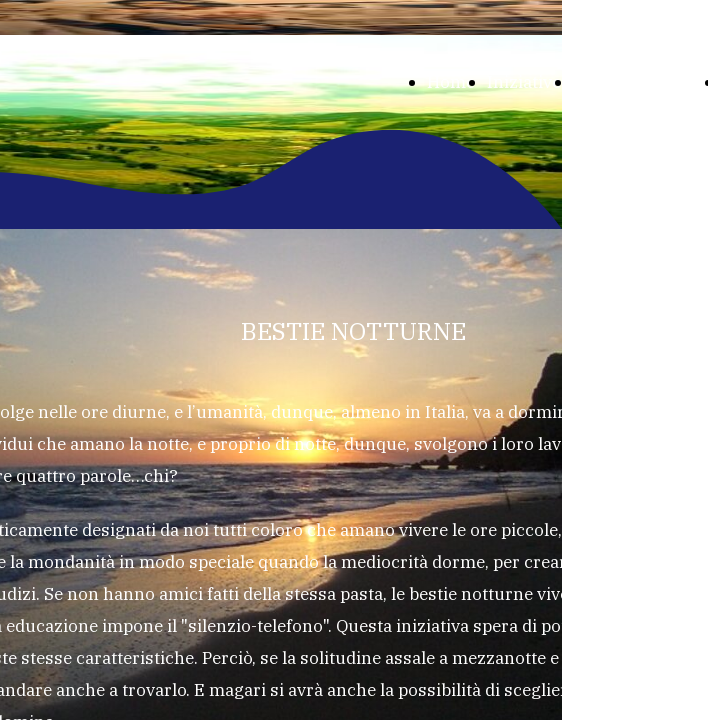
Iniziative (524, 82)
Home (451, 82)
